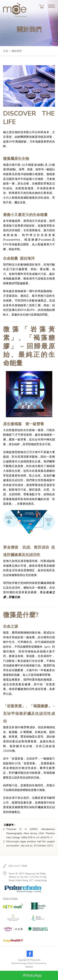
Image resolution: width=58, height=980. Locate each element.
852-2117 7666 (18, 866)
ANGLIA (29, 967)
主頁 (6, 51)
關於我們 (17, 51)
